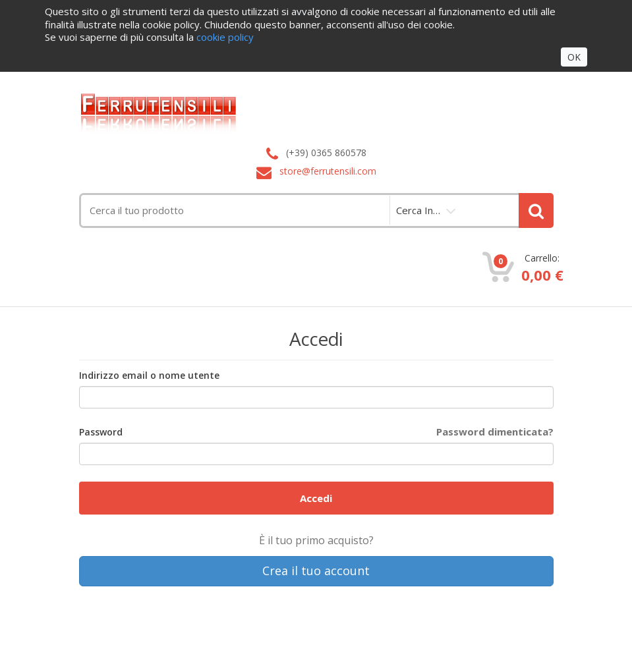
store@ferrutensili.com (328, 171)
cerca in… (418, 210)
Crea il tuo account (316, 571)
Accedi (316, 498)
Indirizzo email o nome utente (149, 375)
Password (101, 432)
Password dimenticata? (495, 432)
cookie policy (225, 37)
